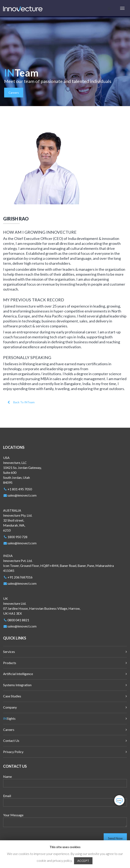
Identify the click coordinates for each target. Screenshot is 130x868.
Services (9, 652)
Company (10, 707)
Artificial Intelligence (18, 674)
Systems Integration (17, 685)
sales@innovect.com (22, 495)
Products (10, 663)
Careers (14, 93)
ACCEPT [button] (83, 861)
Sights (9, 718)
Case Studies (12, 696)
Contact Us (11, 740)
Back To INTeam (21, 402)
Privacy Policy (13, 752)
